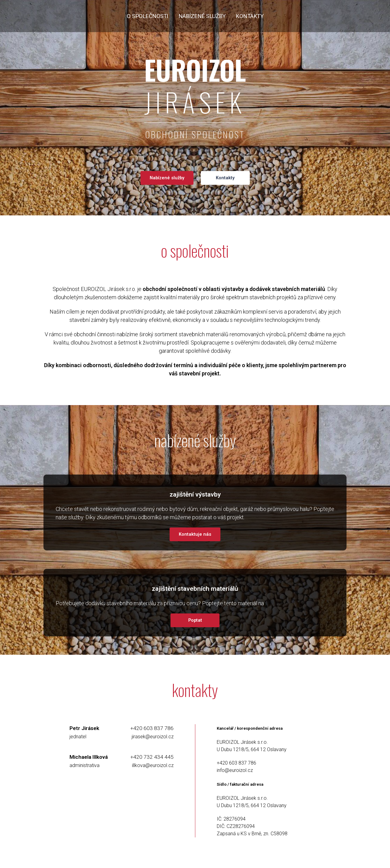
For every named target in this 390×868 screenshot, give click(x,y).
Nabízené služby (167, 178)
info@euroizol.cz (235, 770)
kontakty (249, 16)
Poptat (195, 620)
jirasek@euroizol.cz (153, 737)
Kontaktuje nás (195, 534)
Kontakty (225, 178)
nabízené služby (202, 16)
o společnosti (147, 16)
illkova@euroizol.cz (153, 765)
